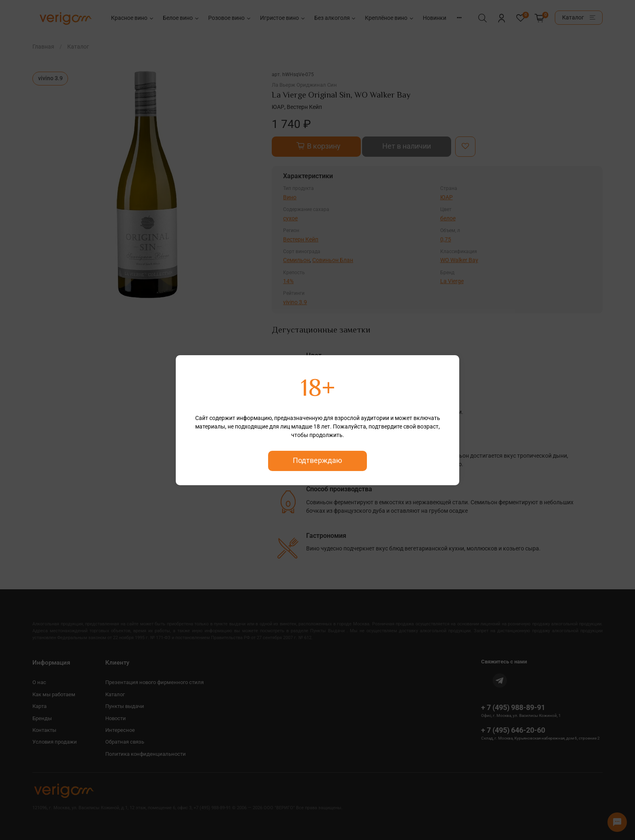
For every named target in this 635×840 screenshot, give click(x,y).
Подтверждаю (317, 461)
